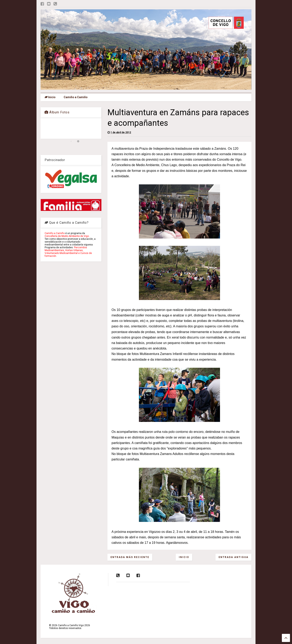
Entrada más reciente (130, 557)
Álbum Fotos (57, 112)
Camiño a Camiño (76, 97)
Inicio (50, 97)
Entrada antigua (233, 557)
